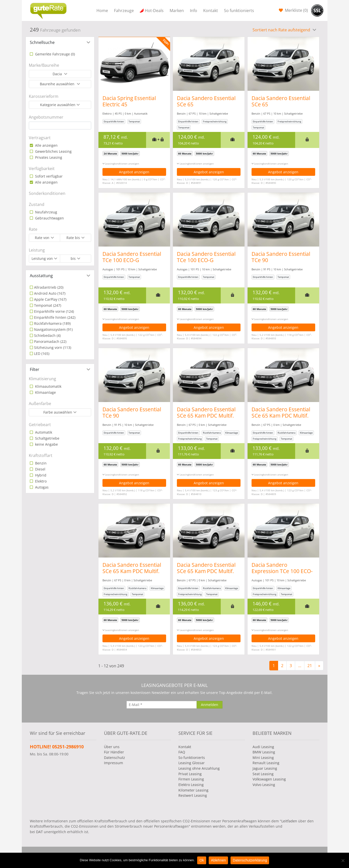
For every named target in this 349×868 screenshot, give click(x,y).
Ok (202, 860)
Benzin (40, 463)
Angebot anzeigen (134, 172)
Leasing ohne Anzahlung (199, 768)
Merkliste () (296, 10)
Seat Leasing (263, 774)
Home (102, 11)
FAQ (182, 752)
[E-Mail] (162, 705)
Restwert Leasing (193, 795)
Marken (177, 11)
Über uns (112, 747)
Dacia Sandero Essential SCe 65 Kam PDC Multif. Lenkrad (208, 416)
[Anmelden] (210, 705)
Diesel (40, 469)
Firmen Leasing (191, 779)
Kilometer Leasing (193, 790)
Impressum (113, 763)
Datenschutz (114, 758)
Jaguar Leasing (265, 768)
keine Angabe (46, 444)
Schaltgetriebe (47, 438)
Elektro (40, 481)
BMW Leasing (264, 752)
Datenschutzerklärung (250, 860)
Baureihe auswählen (58, 84)
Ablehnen (218, 860)
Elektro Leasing (191, 785)
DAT (39, 832)
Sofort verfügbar (48, 176)
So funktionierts (239, 11)
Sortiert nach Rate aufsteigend (282, 30)
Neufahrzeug (46, 212)
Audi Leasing (263, 747)
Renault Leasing (266, 763)
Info (194, 11)
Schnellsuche (42, 42)
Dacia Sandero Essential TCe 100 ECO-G (132, 257)
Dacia (58, 74)
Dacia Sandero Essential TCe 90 (284, 257)
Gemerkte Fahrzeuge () (54, 54)
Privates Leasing (48, 157)
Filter (35, 369)
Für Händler (114, 752)
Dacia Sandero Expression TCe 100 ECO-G (285, 571)
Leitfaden (289, 821)
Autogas (41, 487)
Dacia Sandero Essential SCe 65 (208, 101)
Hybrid (40, 475)
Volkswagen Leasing (269, 779)
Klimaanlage (45, 392)
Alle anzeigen (46, 145)
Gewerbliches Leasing (53, 151)
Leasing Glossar (192, 763)
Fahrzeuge (124, 11)
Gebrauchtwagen (49, 218)
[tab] (60, 42)
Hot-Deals (154, 11)
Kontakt (211, 11)
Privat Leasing (190, 774)
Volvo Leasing (264, 785)
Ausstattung (41, 276)
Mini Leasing (263, 758)
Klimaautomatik (48, 386)
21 (310, 666)
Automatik (43, 432)
